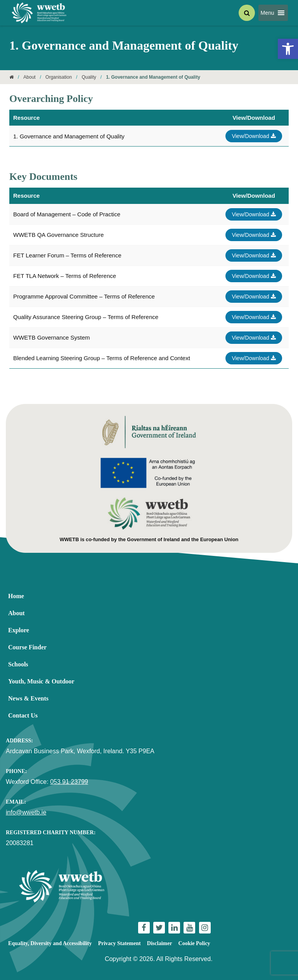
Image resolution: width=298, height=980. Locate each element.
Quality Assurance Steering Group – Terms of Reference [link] (86, 317)
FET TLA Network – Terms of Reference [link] (65, 276)
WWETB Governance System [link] (52, 337)
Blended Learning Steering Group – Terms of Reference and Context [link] (102, 358)
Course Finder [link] (27, 647)
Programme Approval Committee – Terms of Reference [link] (84, 296)
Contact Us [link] (23, 715)
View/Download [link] (254, 136)
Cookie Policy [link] (194, 943)
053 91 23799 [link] (69, 782)
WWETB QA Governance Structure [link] (58, 235)
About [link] (29, 77)
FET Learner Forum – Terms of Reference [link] (67, 255)
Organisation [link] (59, 77)
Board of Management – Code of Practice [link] (67, 214)
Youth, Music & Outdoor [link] (41, 681)
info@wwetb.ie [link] (26, 812)
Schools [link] (18, 664)
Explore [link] (19, 630)
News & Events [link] (28, 698)
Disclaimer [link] (160, 943)
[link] (288, 49)
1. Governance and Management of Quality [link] (69, 136)
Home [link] (16, 596)
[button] (268, 13)
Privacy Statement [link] (120, 943)
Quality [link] (89, 77)
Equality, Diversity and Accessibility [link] (50, 943)
